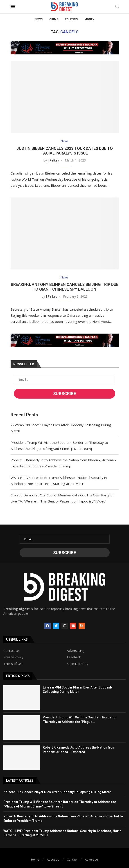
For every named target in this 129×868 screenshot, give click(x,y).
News (39, 19)
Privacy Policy (13, 657)
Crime (54, 19)
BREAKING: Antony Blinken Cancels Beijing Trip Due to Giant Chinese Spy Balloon (65, 287)
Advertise (91, 859)
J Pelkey (53, 160)
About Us (53, 859)
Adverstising (76, 651)
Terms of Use (13, 664)
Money (89, 19)
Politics (71, 19)
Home (35, 859)
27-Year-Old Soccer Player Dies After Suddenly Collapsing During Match (57, 792)
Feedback (74, 657)
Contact (72, 859)
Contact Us (11, 651)
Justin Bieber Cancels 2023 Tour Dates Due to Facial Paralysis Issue (65, 151)
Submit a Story (78, 664)
